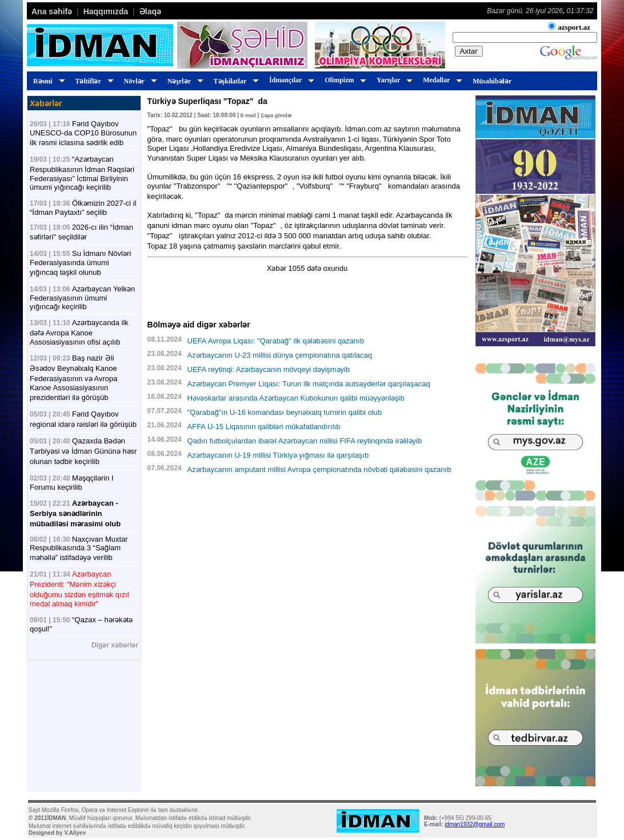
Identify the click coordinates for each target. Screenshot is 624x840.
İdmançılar (290, 80)
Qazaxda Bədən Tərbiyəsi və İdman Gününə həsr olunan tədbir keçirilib (83, 451)
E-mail (248, 115)
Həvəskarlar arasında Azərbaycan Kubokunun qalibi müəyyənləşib (296, 398)
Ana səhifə (52, 11)
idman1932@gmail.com (475, 824)
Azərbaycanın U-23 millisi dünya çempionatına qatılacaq (280, 355)
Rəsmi (47, 81)
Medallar (441, 80)
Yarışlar (393, 80)
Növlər (139, 81)
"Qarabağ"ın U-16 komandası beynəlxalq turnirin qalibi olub (285, 412)
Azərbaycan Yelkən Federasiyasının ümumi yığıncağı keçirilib (82, 298)
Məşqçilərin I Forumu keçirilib (72, 483)
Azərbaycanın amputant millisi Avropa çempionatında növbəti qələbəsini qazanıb (319, 469)
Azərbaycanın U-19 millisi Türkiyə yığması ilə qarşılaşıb (278, 455)
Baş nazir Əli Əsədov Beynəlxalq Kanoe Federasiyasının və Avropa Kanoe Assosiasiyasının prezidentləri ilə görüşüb (73, 378)
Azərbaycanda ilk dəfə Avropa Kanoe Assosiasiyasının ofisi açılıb (79, 332)
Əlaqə (150, 11)
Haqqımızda (106, 11)
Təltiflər (93, 81)
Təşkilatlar (235, 81)
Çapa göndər (276, 115)
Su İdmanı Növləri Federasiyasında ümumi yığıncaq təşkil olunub (80, 263)
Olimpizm (344, 80)
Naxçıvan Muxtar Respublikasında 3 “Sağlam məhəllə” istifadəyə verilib (79, 548)
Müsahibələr (492, 81)
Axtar (469, 51)
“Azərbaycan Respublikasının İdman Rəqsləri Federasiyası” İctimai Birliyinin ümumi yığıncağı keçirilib (82, 173)
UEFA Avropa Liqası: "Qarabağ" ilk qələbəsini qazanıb (276, 341)
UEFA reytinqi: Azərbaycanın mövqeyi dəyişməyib (269, 369)
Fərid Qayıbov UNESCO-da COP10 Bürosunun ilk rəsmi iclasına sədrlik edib (83, 133)
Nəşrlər (184, 81)
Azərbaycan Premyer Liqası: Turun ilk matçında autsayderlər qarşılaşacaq (309, 384)
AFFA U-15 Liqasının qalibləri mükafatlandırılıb (264, 427)
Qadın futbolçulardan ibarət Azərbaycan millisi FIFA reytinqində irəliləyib (305, 441)
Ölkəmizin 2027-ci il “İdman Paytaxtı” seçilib (83, 208)
